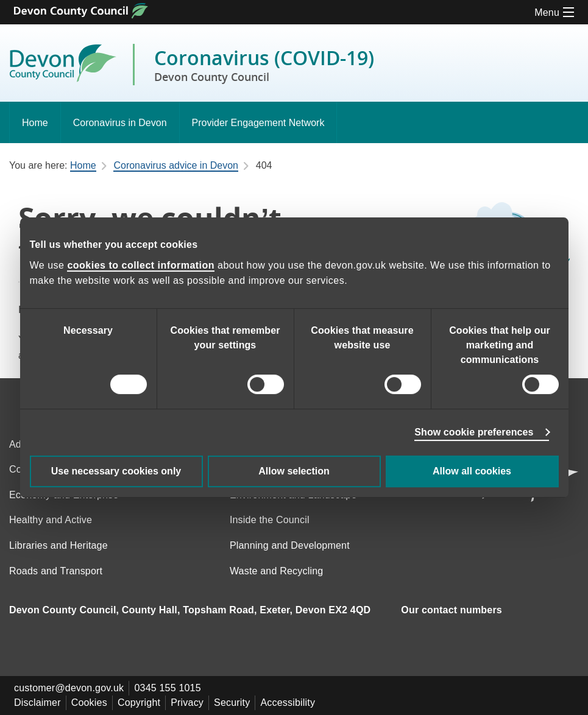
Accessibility (288, 703)
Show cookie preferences (474, 432)
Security (232, 703)
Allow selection (294, 471)
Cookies (89, 703)
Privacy (187, 703)
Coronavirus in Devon (120, 123)
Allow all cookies (472, 471)
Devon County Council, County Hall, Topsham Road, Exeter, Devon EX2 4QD (190, 610)
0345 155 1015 (167, 688)
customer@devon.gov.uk (69, 688)
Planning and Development (290, 545)
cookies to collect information (141, 265)
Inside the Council (270, 520)
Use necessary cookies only (116, 471)
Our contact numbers (452, 610)
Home (35, 123)
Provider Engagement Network (258, 123)
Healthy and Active (51, 520)
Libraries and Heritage (58, 545)
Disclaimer (37, 703)
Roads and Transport (56, 571)
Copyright (139, 703)
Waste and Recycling (277, 571)
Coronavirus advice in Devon (176, 165)
